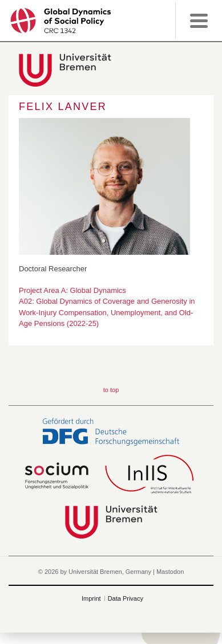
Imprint (91, 598)
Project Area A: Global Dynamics (72, 290)
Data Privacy (126, 598)
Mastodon (170, 572)
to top (111, 390)
